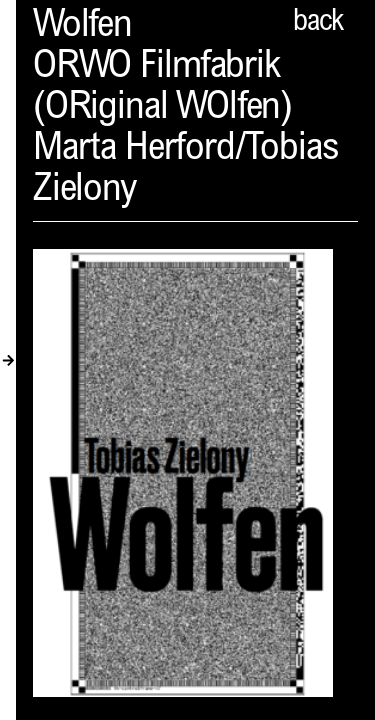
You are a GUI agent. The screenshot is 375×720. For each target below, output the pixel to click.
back (318, 23)
